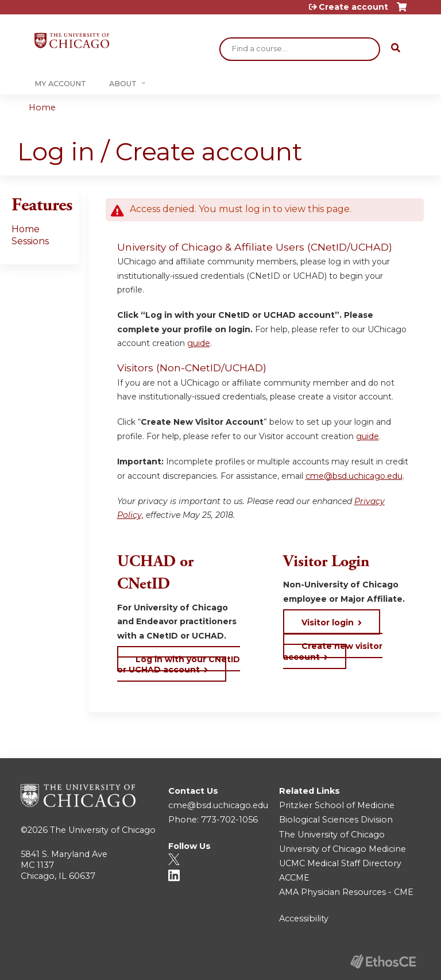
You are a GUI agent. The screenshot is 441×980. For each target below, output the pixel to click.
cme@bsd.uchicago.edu (354, 476)
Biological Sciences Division (336, 820)
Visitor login (328, 622)
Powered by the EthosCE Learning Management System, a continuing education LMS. (383, 961)
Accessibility (304, 918)
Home (42, 107)
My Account (60, 84)
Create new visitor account (333, 651)
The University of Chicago (103, 830)
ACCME (294, 878)
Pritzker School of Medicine (337, 805)
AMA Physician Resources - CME (346, 892)
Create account (353, 7)
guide (199, 343)
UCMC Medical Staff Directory (340, 863)
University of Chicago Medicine (343, 849)
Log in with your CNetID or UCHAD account (179, 664)
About (123, 84)
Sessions (30, 241)
